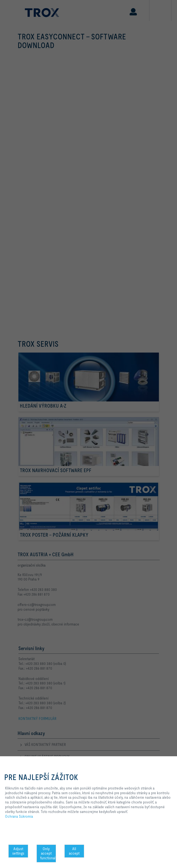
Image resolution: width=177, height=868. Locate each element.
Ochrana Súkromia (19, 816)
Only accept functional (48, 853)
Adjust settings (18, 851)
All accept (74, 851)
